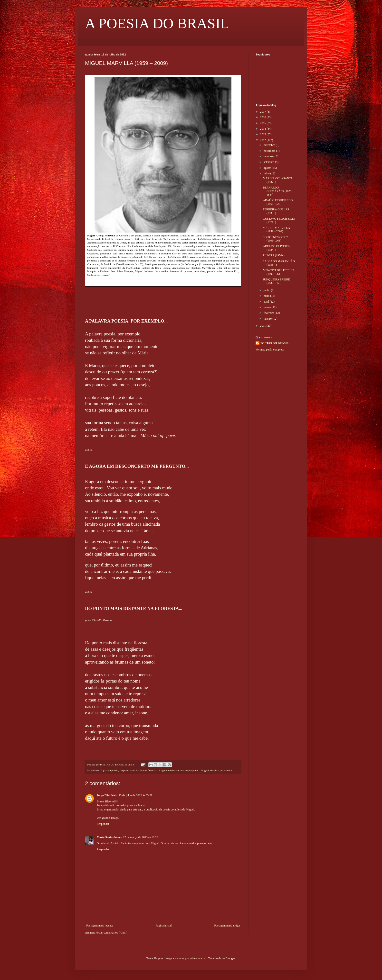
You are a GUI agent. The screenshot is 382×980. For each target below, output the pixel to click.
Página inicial (164, 926)
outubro (268, 156)
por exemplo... (228, 770)
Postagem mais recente (100, 926)
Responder (103, 824)
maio (267, 296)
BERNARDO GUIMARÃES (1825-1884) (278, 191)
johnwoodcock (198, 958)
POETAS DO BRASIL (275, 343)
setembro (269, 162)
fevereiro (269, 313)
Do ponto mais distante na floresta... (138, 770)
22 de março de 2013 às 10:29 (141, 837)
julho (267, 173)
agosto (268, 168)
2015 (263, 123)
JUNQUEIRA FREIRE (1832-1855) (276, 281)
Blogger (230, 958)
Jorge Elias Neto (107, 795)
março (268, 307)
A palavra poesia (109, 770)
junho (267, 290)
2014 (263, 129)
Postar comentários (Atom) (111, 933)
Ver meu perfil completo (270, 350)
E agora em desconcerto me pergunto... (179, 770)
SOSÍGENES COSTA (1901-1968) (276, 239)
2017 (263, 112)
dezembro (270, 145)
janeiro (268, 319)
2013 (263, 134)
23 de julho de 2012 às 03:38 (136, 795)
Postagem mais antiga (227, 926)
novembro (270, 151)
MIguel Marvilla (210, 770)
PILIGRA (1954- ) (274, 255)
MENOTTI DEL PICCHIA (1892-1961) (279, 272)
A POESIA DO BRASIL (157, 23)
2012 (263, 140)
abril (267, 302)
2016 (263, 117)
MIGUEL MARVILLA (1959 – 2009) (276, 230)
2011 (263, 326)
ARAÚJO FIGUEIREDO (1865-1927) (278, 202)
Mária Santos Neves (109, 837)
